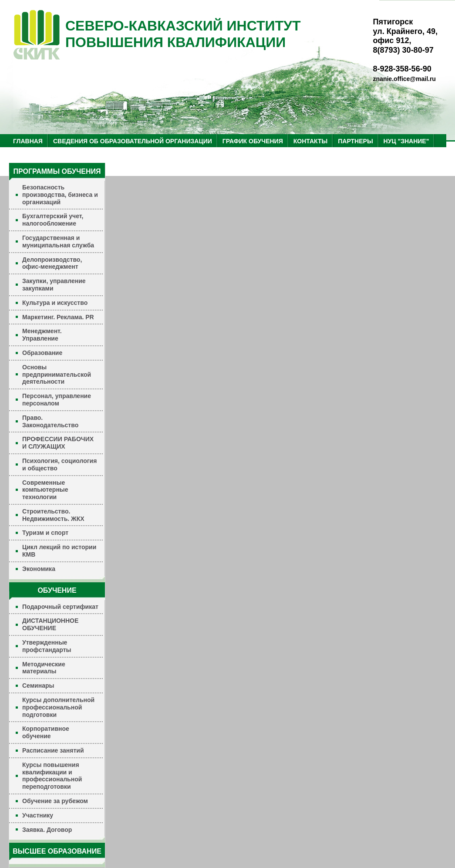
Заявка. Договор (47, 830)
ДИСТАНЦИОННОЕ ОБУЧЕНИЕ (50, 624)
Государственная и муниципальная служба (58, 241)
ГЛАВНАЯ (28, 141)
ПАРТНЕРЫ (355, 141)
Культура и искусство (55, 303)
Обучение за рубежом (55, 801)
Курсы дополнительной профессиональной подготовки (58, 707)
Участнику (38, 815)
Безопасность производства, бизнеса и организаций (60, 195)
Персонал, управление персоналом (57, 400)
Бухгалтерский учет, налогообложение (53, 220)
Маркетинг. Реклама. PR (58, 317)
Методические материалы (44, 668)
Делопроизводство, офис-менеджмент (52, 263)
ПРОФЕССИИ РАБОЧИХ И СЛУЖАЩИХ (58, 443)
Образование (42, 353)
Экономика (39, 569)
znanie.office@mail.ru (404, 79)
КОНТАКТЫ (310, 141)
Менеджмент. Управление (42, 335)
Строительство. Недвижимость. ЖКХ (53, 515)
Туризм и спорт (45, 533)
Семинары (38, 686)
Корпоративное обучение (46, 732)
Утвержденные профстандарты (47, 646)
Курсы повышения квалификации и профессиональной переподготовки (52, 776)
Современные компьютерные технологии (45, 490)
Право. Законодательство (50, 421)
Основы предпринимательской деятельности (57, 375)
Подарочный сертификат (60, 607)
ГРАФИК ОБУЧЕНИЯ (253, 141)
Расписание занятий (53, 750)
